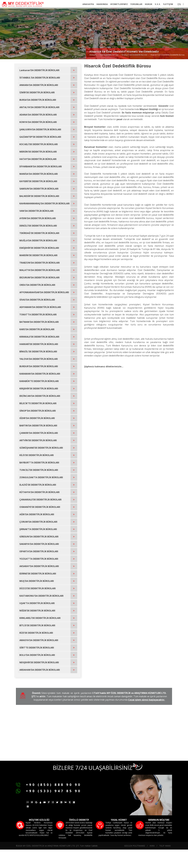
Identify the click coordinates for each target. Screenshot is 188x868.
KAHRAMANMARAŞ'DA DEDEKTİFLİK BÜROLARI (45, 203)
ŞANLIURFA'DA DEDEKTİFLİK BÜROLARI (40, 129)
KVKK (152, 846)
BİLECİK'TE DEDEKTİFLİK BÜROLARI (38, 403)
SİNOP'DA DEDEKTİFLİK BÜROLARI (38, 411)
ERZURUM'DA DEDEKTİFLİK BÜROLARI (40, 278)
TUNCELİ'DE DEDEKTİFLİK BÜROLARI (39, 470)
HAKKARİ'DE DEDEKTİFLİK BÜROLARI (39, 344)
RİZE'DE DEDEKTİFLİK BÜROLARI (36, 633)
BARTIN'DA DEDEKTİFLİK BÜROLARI (38, 426)
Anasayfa (93, 55)
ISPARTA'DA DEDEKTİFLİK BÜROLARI (39, 551)
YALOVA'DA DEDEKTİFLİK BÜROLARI (39, 359)
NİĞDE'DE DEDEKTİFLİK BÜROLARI (37, 611)
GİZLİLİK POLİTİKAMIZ (135, 846)
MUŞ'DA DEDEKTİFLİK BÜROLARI (37, 581)
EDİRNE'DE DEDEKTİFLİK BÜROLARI (38, 574)
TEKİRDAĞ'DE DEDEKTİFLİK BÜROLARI (39, 233)
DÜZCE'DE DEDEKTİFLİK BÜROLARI (38, 588)
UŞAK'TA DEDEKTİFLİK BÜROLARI (37, 603)
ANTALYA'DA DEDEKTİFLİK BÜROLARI (39, 107)
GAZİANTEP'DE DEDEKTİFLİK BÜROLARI (40, 137)
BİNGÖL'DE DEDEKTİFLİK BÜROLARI (38, 352)
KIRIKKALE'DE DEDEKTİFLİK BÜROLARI (39, 337)
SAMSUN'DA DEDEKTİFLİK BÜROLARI (39, 189)
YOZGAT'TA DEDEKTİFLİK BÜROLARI (39, 559)
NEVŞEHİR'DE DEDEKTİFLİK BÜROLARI (39, 662)
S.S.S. (158, 4)
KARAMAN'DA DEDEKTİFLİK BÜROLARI (40, 374)
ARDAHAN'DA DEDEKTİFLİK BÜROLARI (40, 670)
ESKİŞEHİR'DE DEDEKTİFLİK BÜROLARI (39, 248)
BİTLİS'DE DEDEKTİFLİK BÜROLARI (37, 625)
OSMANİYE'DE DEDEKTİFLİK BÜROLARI (40, 507)
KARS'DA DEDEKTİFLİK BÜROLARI (37, 329)
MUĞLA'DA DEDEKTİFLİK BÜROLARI (38, 240)
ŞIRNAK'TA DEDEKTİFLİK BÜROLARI (38, 529)
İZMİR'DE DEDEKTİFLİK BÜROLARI (37, 92)
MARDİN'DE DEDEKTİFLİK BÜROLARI (38, 255)
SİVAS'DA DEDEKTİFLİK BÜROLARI (37, 300)
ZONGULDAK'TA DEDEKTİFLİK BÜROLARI (41, 477)
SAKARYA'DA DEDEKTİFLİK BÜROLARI (39, 544)
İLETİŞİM (168, 4)
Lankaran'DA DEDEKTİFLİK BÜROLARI (39, 70)
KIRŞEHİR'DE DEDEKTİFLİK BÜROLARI (39, 389)
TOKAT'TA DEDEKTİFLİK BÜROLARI (38, 315)
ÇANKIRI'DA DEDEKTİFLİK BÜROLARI (39, 433)
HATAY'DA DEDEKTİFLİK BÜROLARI (38, 159)
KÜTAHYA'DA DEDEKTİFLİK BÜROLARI (40, 492)
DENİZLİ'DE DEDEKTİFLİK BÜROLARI (38, 226)
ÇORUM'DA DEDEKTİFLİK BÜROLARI (38, 522)
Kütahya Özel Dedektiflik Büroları (135, 55)
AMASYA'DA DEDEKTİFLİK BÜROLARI (39, 640)
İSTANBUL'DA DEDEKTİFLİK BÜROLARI (40, 78)
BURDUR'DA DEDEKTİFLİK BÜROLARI (39, 366)
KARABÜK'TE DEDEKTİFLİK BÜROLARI (39, 381)
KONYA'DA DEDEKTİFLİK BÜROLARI (38, 122)
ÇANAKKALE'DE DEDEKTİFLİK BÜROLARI (40, 500)
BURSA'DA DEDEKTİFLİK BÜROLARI (38, 100)
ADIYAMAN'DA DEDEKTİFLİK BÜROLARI (40, 307)
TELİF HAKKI (165, 846)
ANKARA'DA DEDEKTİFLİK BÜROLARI (39, 85)
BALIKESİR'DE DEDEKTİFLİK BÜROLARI (39, 196)
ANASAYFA (88, 4)
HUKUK (149, 4)
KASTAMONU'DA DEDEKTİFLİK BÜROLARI (41, 596)
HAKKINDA (102, 4)
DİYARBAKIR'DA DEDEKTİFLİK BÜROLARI (41, 166)
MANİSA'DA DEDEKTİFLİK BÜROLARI (39, 174)
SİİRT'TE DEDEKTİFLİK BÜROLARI (37, 648)
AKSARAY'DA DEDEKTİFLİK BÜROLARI (39, 566)
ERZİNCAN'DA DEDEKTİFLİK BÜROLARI (40, 396)
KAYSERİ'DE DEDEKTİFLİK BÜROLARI (38, 181)
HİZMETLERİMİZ (119, 4)
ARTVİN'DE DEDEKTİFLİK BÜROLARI (38, 440)
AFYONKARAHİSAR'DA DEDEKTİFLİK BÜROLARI (44, 292)
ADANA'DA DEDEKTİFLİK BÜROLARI (38, 115)
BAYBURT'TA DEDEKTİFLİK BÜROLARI (39, 463)
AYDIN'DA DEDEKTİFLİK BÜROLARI (38, 218)
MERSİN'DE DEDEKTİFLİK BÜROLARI (38, 152)
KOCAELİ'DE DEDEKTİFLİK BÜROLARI (39, 144)
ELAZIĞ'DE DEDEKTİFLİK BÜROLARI (38, 485)
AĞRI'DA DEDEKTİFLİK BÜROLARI (37, 514)
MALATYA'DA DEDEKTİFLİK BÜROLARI (40, 270)
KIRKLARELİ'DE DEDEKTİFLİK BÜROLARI (40, 618)
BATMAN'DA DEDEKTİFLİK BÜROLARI (39, 322)
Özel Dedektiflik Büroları (109, 55)
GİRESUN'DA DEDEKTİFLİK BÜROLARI (39, 537)
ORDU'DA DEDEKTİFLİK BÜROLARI (37, 285)
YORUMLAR (136, 4)
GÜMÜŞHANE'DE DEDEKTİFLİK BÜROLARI (41, 448)
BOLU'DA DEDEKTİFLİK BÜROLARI (37, 655)
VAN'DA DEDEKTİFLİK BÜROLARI (37, 211)
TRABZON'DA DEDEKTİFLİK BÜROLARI (40, 263)
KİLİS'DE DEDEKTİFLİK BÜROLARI (37, 455)
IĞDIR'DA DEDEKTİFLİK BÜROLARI (37, 418)
